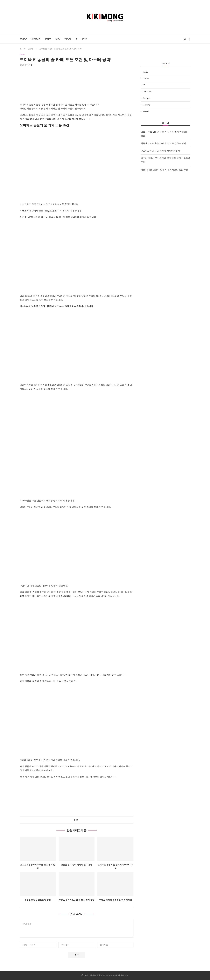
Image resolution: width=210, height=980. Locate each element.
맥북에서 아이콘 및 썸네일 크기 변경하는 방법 (163, 143)
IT (76, 39)
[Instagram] (185, 39)
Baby (58, 39)
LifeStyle (36, 39)
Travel (68, 39)
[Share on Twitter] (77, 820)
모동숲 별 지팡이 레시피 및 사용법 (76, 865)
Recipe (48, 39)
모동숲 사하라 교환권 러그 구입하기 (116, 900)
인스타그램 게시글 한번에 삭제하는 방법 (161, 151)
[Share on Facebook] (74, 820)
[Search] (189, 39)
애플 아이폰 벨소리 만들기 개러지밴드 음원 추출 (164, 170)
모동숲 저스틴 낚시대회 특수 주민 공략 (76, 900)
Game (84, 39)
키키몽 (29, 65)
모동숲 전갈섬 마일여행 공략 (38, 900)
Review (23, 39)
